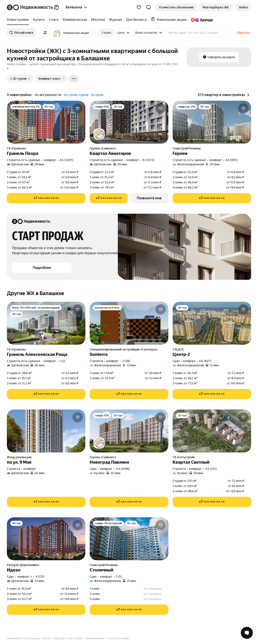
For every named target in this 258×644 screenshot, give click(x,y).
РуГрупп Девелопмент (23, 565)
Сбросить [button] (243, 33)
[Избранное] (139, 7)
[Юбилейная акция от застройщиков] (99, 134)
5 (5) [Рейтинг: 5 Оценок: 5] (119, 577)
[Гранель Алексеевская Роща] (46, 323)
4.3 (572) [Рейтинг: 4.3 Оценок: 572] (148, 160)
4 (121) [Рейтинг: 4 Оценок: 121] (40, 577)
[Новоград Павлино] (129, 431)
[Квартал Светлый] (212, 431)
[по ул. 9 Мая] (46, 431)
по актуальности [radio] (48, 95)
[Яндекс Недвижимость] (36, 7)
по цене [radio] (97, 95)
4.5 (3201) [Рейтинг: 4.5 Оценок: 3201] (66, 160)
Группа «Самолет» (103, 148)
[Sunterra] (129, 323)
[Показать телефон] (46, 198)
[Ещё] (74, 79)
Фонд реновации (19, 457)
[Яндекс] (10, 7)
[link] (243, 7)
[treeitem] (19, 20)
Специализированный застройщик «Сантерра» (124, 349)
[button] (148, 7)
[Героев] (212, 122)
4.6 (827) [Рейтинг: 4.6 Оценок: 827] (205, 361)
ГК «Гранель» (16, 148)
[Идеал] (46, 539)
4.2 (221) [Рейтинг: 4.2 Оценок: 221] (211, 469)
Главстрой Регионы (187, 148)
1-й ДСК (178, 349)
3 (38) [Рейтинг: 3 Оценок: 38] (126, 361)
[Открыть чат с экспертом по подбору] (247, 633)
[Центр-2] (212, 323)
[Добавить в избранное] (78, 108)
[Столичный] (129, 539)
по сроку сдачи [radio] (76, 95)
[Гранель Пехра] (46, 122)
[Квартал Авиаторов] (129, 122)
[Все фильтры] (45, 33)
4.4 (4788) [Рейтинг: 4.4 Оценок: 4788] (123, 469)
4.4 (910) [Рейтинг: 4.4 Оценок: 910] (231, 160)
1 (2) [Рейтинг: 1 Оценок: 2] (62, 361)
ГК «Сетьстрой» (184, 457)
